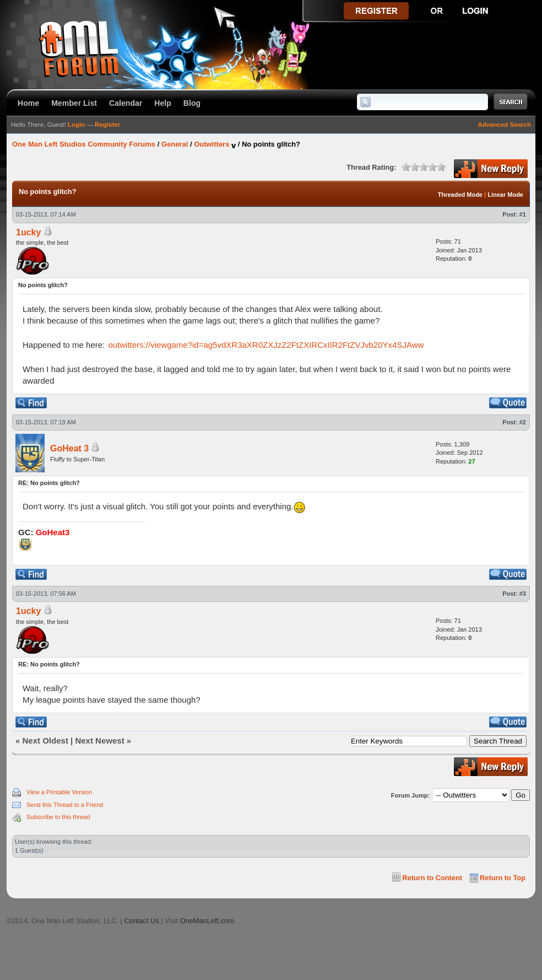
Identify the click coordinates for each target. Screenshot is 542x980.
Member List (74, 103)
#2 (523, 422)
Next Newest (99, 741)
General (175, 144)
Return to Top (503, 878)
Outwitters (212, 144)
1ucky (28, 232)
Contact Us (141, 921)
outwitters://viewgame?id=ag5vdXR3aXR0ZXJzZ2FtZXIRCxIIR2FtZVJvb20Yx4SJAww (266, 345)
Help (163, 103)
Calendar (126, 103)
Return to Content (432, 878)
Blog (192, 103)
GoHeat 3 (69, 448)
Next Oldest (45, 741)
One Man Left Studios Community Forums (84, 144)
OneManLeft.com (207, 921)
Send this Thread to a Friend (65, 805)
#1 (523, 214)
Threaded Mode (460, 195)
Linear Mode (505, 195)
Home (28, 103)
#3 (523, 594)
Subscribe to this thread (58, 817)
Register (107, 125)
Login (76, 125)
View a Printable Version (59, 792)
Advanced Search (504, 125)
